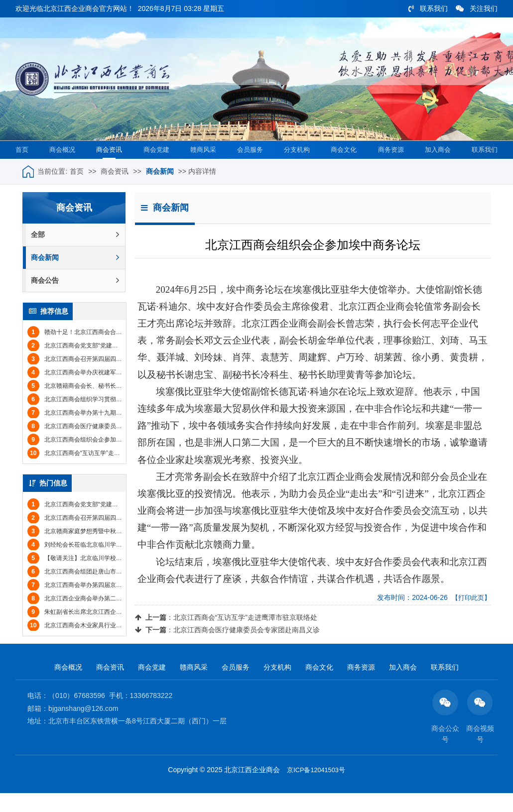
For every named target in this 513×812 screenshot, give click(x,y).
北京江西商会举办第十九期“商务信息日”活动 (95, 431)
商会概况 (62, 167)
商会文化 (342, 167)
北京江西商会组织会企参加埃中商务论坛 (90, 458)
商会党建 (155, 167)
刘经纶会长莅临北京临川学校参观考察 (87, 563)
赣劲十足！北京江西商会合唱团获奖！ (87, 350)
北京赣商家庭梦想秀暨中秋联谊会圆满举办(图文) (101, 549)
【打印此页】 (470, 616)
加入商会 (435, 167)
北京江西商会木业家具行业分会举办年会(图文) (98, 643)
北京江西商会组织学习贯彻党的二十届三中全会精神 (105, 418)
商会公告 (75, 299)
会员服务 (249, 167)
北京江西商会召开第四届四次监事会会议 (90, 377)
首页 (23, 167)
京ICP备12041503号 (316, 790)
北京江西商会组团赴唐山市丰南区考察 (87, 589)
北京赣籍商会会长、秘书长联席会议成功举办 (96, 404)
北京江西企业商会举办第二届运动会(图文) (92, 616)
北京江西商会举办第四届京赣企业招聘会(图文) (98, 603)
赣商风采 (202, 167)
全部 (75, 253)
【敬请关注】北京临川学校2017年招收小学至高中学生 (108, 576)
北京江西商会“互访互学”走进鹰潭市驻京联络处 (245, 636)
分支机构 (295, 167)
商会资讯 (109, 167)
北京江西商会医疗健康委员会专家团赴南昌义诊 (247, 648)
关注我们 (477, 8)
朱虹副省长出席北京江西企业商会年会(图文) (95, 630)
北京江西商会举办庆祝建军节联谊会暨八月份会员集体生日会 (117, 391)
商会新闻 (160, 190)
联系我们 (428, 8)
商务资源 (388, 167)
